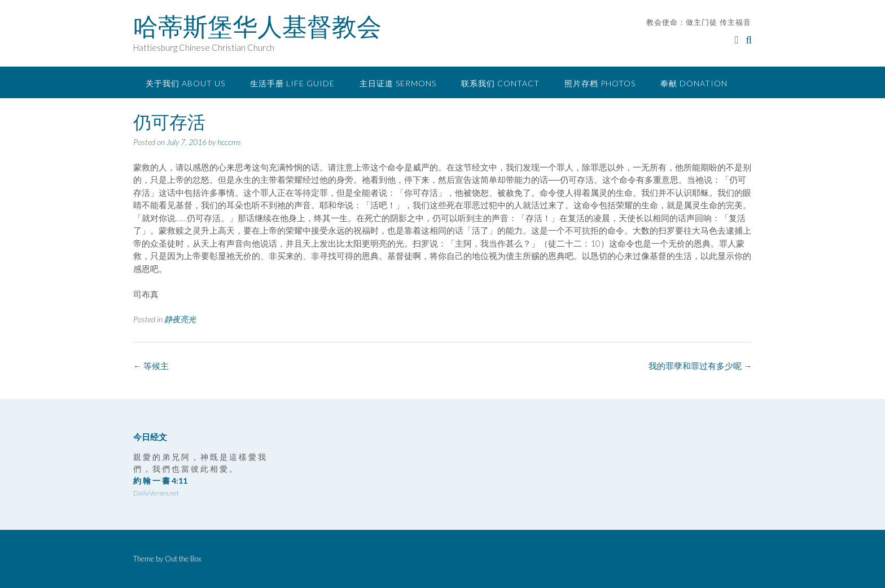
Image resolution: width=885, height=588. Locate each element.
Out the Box (183, 559)
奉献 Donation (694, 83)
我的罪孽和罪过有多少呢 (700, 366)
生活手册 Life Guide (292, 83)
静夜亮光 (180, 319)
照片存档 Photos (600, 83)
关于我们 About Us (185, 83)
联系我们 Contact (500, 83)
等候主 (151, 366)
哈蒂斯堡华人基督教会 (257, 27)
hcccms (229, 142)
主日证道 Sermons (398, 83)
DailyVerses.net (156, 493)
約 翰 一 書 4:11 (160, 481)
